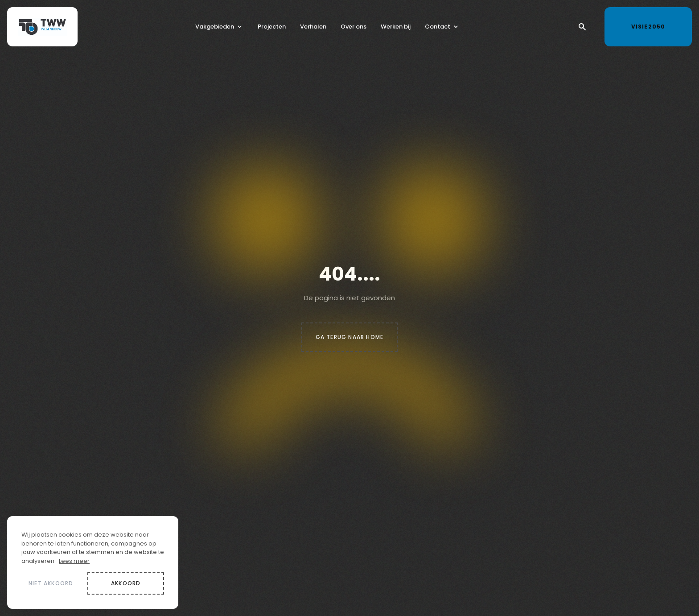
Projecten (272, 28)
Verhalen (313, 28)
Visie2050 (656, 25)
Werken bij (396, 28)
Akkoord (126, 583)
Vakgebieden (215, 28)
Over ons (354, 28)
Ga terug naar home (350, 337)
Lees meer (74, 561)
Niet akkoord (51, 583)
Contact (438, 28)
